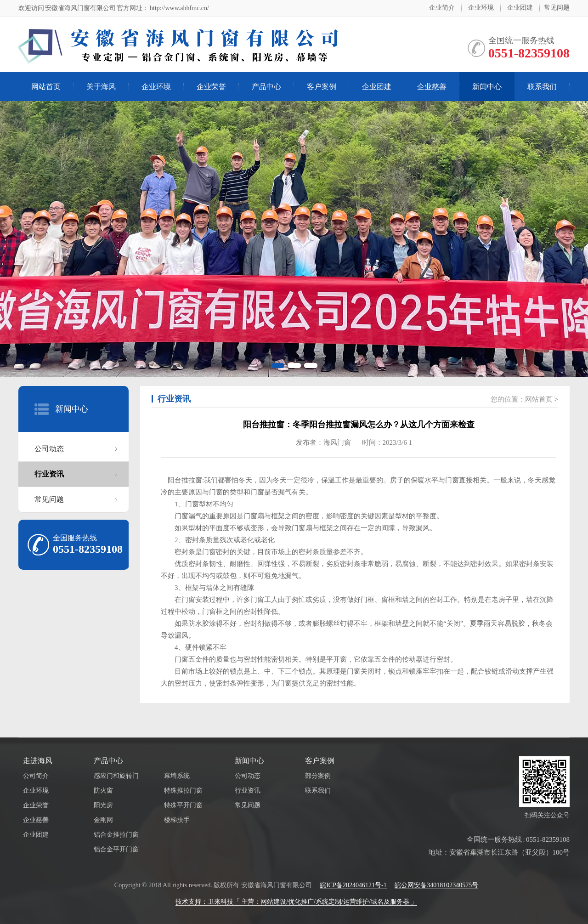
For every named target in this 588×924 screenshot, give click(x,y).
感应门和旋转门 (116, 776)
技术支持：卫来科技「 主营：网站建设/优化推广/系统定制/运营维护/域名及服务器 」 (297, 902)
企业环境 (481, 8)
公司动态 (49, 449)
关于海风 (101, 87)
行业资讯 (49, 474)
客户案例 (322, 87)
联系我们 (542, 87)
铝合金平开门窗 (116, 849)
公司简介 (36, 776)
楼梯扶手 (177, 820)
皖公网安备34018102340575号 (436, 885)
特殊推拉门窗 (183, 791)
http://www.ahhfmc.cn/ (179, 8)
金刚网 (103, 820)
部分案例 (318, 776)
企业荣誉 (211, 87)
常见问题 (557, 8)
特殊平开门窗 (183, 805)
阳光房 (103, 805)
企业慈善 (432, 87)
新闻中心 (487, 87)
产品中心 (266, 87)
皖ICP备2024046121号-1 (353, 885)
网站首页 (46, 87)
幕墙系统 (177, 776)
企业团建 (520, 8)
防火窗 (103, 791)
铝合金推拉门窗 (116, 835)
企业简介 (442, 8)
